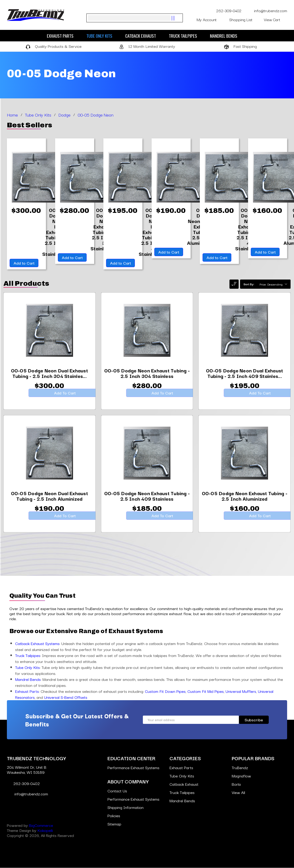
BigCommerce (41, 825)
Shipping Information (126, 807)
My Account (210, 19)
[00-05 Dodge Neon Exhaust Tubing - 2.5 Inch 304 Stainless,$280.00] (147, 377)
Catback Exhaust (143, 36)
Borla (236, 784)
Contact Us (117, 791)
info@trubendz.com (267, 10)
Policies (114, 816)
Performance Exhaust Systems (133, 768)
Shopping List (244, 19)
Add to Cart (24, 263)
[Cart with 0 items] (276, 20)
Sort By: (249, 284)
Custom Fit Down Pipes (165, 691)
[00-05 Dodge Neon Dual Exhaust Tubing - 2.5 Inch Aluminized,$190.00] (49, 500)
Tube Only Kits (102, 36)
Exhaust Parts (62, 36)
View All (238, 792)
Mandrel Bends (226, 36)
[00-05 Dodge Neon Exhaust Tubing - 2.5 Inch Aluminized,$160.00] (245, 500)
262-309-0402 (226, 10)
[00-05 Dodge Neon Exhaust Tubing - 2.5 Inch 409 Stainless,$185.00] (147, 500)
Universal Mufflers (241, 691)
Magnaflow (241, 776)
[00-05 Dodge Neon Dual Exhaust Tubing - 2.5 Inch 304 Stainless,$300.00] (49, 377)
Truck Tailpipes (185, 36)
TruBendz (240, 768)
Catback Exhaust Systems (37, 644)
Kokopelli (45, 830)
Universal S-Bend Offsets (66, 697)
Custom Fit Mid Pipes (206, 691)
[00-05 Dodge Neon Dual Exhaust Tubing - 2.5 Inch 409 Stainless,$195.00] (245, 377)
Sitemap (114, 824)
